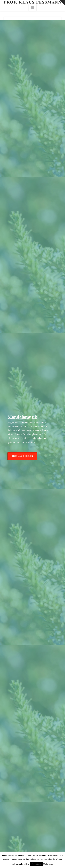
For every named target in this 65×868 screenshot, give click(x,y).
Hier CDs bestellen (23, 456)
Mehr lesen (48, 864)
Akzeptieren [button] (36, 864)
